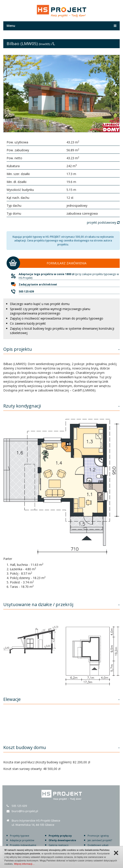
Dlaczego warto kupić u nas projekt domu (40, 304)
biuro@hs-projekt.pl (25, 811)
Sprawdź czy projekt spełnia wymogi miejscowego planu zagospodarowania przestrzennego (50, 311)
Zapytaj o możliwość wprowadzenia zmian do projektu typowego (57, 318)
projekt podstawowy (103, 222)
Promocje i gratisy (98, 836)
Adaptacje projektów (22, 840)
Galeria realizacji (59, 845)
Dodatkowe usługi (98, 845)
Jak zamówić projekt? (100, 840)
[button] (8, 94)
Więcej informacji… (24, 864)
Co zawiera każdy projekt (28, 323)
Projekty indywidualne (23, 845)
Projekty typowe (20, 836)
